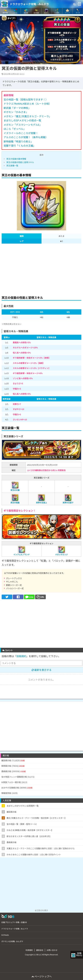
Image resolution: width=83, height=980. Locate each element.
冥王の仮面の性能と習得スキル (20, 162)
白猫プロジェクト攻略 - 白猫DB (14, 922)
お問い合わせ (52, 950)
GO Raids (5, 935)
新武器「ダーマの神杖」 (17, 108)
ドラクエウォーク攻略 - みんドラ (29, 4)
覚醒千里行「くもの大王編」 (20, 146)
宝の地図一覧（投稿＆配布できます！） (26, 99)
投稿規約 (21, 656)
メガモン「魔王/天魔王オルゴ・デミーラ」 (27, 116)
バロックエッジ (61, 554)
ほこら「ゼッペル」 (15, 129)
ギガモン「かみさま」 (16, 112)
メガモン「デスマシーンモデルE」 (23, 125)
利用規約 (29, 950)
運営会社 (40, 950)
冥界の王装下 (68, 503)
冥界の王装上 (41, 503)
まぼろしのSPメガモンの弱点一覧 (22, 120)
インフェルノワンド (22, 554)
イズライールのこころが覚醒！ (21, 133)
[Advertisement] (41, 269)
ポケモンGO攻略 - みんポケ (12, 941)
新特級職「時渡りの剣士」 (18, 141)
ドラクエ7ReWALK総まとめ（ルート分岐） (27, 104)
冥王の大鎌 (15, 490)
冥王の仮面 (15, 503)
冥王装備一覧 (12, 165)
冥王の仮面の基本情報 (16, 159)
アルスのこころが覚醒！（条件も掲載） (26, 137)
